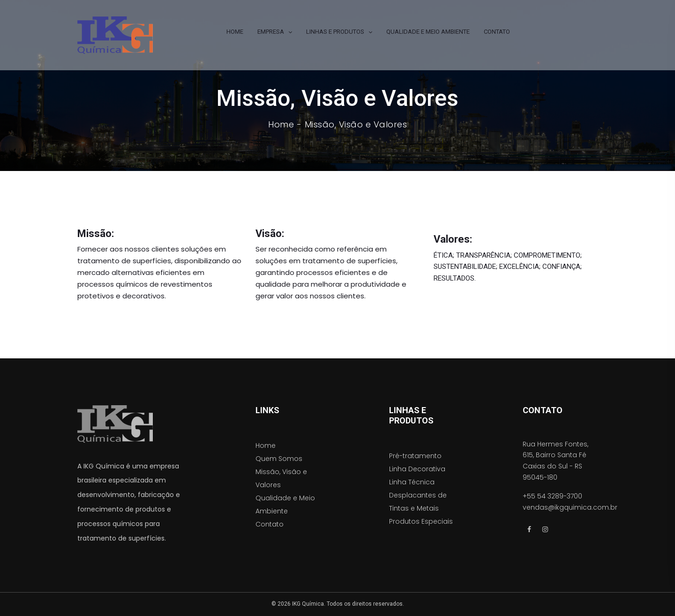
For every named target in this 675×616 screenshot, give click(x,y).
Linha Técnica (412, 482)
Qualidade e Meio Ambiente (285, 505)
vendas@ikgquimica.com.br (570, 507)
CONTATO (497, 32)
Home (281, 125)
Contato (270, 524)
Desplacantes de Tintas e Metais (418, 502)
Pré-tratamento (415, 456)
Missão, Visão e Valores (281, 478)
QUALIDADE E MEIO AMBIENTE (428, 32)
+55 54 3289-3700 (552, 496)
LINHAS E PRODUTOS (335, 32)
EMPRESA (271, 32)
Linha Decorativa (417, 469)
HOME (235, 32)
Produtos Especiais (421, 521)
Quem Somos (279, 459)
